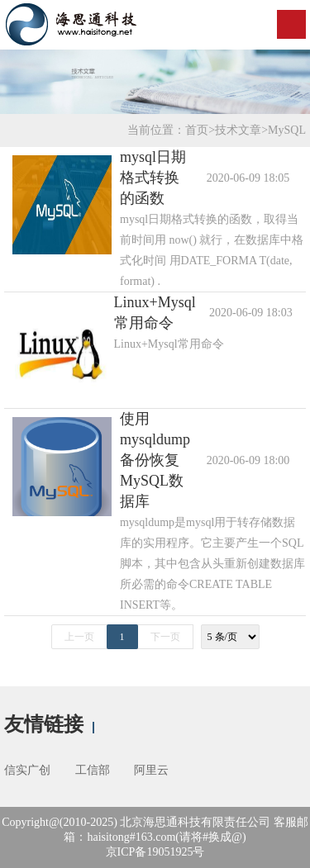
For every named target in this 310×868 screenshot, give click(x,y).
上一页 (79, 637)
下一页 (165, 637)
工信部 (93, 770)
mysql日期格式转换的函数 (153, 178)
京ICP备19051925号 (155, 852)
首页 (197, 130)
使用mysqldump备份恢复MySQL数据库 (155, 460)
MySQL (287, 130)
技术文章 (238, 130)
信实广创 (27, 770)
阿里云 (151, 770)
